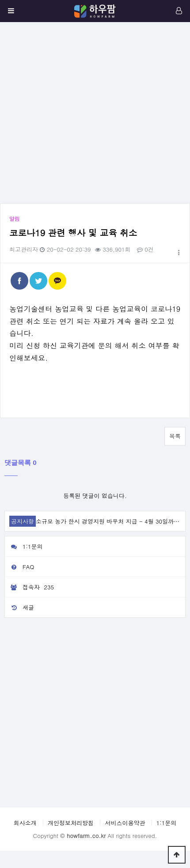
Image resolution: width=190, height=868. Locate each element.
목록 (175, 436)
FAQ (19, 567)
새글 (19, 607)
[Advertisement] (91, 113)
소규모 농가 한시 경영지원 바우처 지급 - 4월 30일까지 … (111, 521)
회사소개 (25, 823)
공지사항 (23, 521)
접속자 (30, 587)
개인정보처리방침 (71, 823)
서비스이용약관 (125, 823)
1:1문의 (24, 546)
